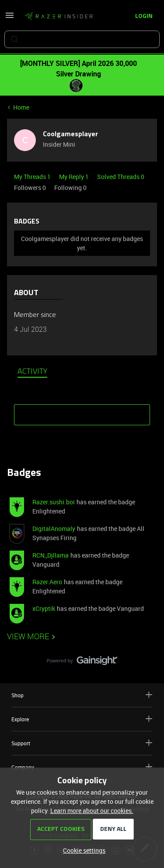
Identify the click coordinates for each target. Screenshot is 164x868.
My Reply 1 (75, 177)
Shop (82, 695)
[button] (10, 18)
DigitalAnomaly (54, 529)
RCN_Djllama (51, 555)
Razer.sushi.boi (54, 502)
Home (21, 107)
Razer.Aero (47, 582)
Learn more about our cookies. (92, 811)
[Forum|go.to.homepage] (59, 17)
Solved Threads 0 (121, 177)
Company (82, 767)
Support (82, 743)
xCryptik (44, 608)
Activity (32, 372)
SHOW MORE (82, 412)
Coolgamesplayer (70, 134)
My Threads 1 (33, 177)
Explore (82, 719)
